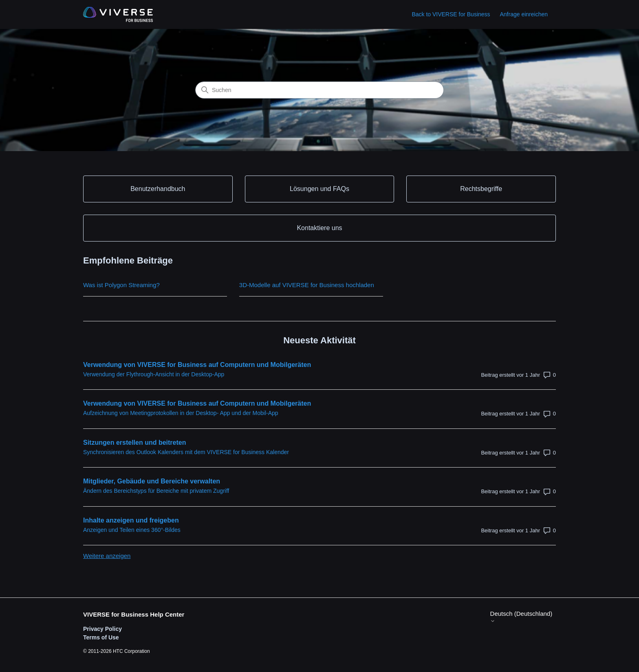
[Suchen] (319, 90)
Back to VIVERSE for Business (451, 14)
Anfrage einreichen (524, 14)
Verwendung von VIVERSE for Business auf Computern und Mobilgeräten (197, 365)
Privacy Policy (102, 629)
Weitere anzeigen (107, 556)
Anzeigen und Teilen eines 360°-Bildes (132, 530)
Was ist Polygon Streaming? (121, 285)
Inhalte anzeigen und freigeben (131, 520)
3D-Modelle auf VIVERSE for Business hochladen (307, 285)
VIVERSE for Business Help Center (134, 614)
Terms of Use (101, 637)
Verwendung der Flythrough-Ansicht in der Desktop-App (154, 374)
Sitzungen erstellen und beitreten (134, 443)
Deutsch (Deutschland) (521, 617)
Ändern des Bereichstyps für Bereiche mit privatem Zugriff (156, 491)
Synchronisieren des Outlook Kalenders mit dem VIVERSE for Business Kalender (186, 452)
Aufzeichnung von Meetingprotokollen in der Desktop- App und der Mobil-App (181, 413)
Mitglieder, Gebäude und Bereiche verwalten (152, 481)
